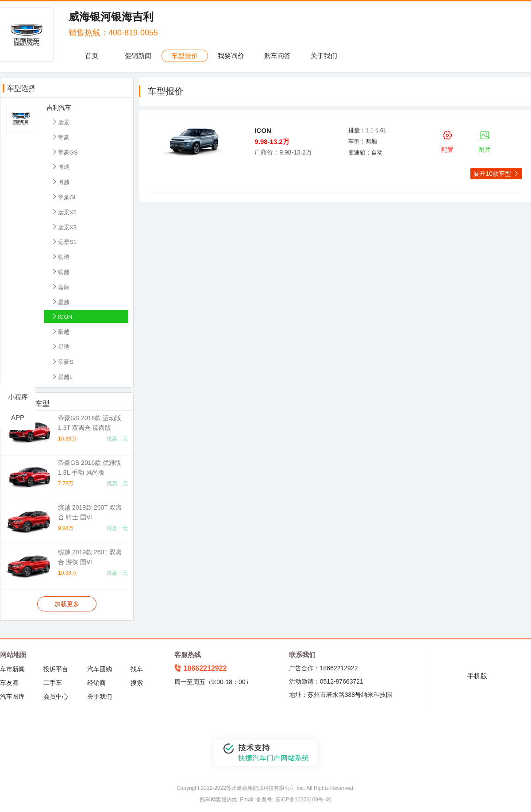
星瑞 (60, 346)
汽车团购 (100, 669)
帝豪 (60, 137)
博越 (60, 182)
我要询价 (231, 56)
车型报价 (185, 56)
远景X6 (64, 212)
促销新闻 (138, 56)
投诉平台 (56, 669)
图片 (485, 140)
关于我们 (324, 56)
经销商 (96, 683)
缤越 (60, 272)
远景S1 (64, 242)
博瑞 (60, 167)
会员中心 (56, 696)
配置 (447, 140)
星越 (60, 302)
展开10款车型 (496, 174)
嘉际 (60, 287)
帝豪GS (64, 152)
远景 (60, 122)
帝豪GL (64, 197)
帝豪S (62, 362)
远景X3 (64, 227)
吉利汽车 (59, 108)
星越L (62, 377)
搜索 (137, 683)
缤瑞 (60, 257)
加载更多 (67, 604)
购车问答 (277, 56)
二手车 (53, 683)
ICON (62, 316)
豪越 (60, 331)
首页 (92, 56)
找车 (137, 669)
